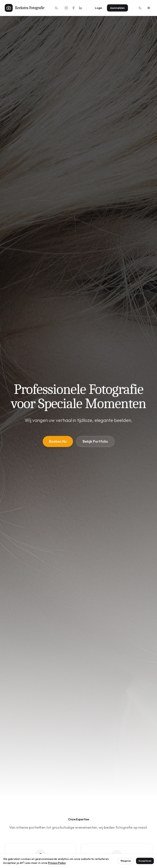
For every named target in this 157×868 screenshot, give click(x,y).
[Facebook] (73, 8)
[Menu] (149, 8)
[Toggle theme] (56, 8)
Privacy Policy (57, 863)
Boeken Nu (58, 442)
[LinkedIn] (80, 8)
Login (99, 8)
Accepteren (145, 861)
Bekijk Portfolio (95, 442)
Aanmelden (117, 8)
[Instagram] (66, 8)
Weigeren (126, 861)
